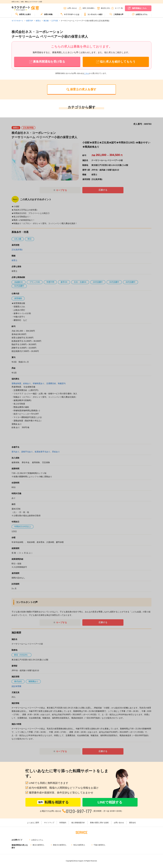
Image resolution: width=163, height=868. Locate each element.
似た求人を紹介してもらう (118, 62)
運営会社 (132, 823)
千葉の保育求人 (99, 845)
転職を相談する (53, 802)
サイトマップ (49, 823)
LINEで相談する (110, 802)
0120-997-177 (79, 811)
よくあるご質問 (33, 823)
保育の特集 (47, 14)
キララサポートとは (70, 14)
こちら (87, 73)
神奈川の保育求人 (60, 845)
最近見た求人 (106, 8)
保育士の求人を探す (83, 89)
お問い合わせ (72, 8)
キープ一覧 (119, 8)
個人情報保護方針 (78, 823)
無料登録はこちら (139, 8)
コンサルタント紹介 (93, 14)
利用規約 (63, 823)
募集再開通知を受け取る (49, 62)
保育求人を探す (23, 14)
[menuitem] (23, 15)
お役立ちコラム (140, 14)
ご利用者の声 (116, 14)
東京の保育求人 (38, 845)
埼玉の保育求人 (79, 845)
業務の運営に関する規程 (99, 823)
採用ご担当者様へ (89, 8)
